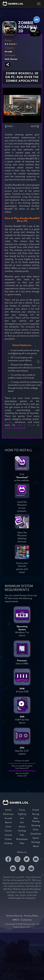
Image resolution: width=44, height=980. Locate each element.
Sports (36, 838)
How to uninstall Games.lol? (22, 775)
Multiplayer (22, 839)
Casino (8, 831)
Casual (8, 835)
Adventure (8, 814)
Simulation (36, 834)
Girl (22, 818)
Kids (22, 835)
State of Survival (26, 425)
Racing (36, 814)
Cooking (8, 843)
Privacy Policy (31, 916)
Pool (22, 843)
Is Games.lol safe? (22, 761)
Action (8, 810)
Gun (22, 822)
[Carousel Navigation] (22, 127)
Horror (22, 827)
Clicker (8, 839)
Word (36, 846)
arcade (8, 422)
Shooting (36, 826)
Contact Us (26, 920)
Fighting (22, 814)
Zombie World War (14, 428)
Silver (36, 830)
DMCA (16, 920)
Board (8, 822)
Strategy (36, 842)
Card (8, 827)
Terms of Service (14, 916)
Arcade (8, 818)
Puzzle (36, 810)
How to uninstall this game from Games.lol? (22, 767)
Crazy (22, 810)
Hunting (22, 831)
